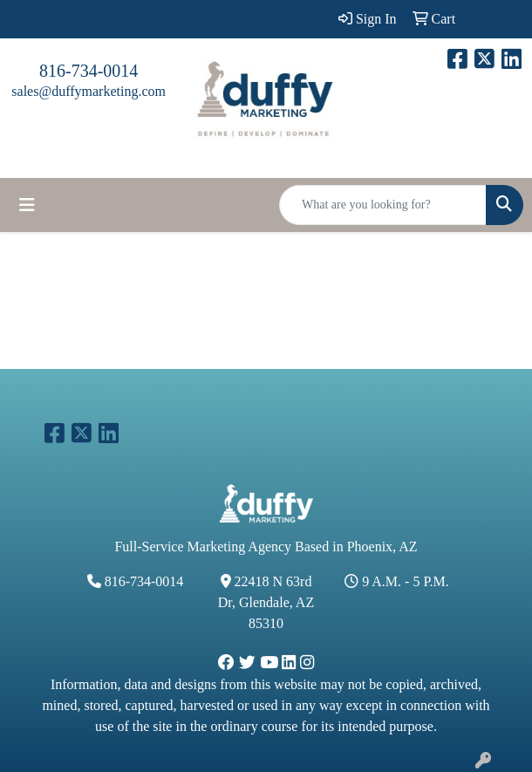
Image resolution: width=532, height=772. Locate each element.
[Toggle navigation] (27, 205)
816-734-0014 (89, 71)
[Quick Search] (383, 205)
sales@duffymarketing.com (89, 91)
